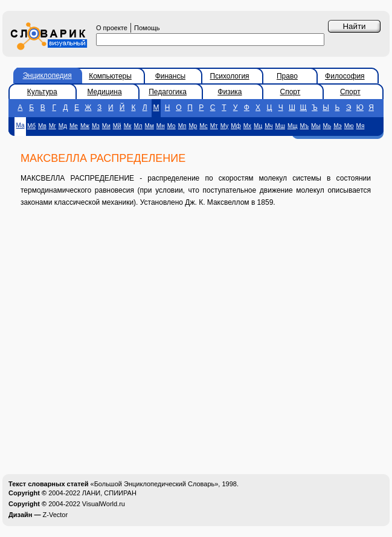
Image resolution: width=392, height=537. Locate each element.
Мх (247, 126)
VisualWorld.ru (104, 504)
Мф (236, 126)
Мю (349, 126)
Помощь (147, 28)
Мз (96, 126)
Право (287, 76)
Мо (172, 126)
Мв (42, 126)
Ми (106, 126)
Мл (138, 126)
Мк (128, 126)
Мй (117, 126)
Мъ (304, 126)
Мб (31, 126)
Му (224, 126)
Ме (74, 126)
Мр (193, 126)
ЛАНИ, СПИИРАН (109, 493)
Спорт (291, 92)
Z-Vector (56, 515)
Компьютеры (110, 76)
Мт (214, 126)
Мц (258, 126)
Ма (20, 125)
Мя (361, 126)
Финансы (170, 76)
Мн (161, 126)
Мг (53, 126)
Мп (182, 126)
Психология (230, 76)
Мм (149, 126)
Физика (230, 92)
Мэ (338, 126)
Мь (327, 126)
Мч (268, 126)
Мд (63, 126)
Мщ (293, 126)
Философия (345, 76)
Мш (280, 126)
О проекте (112, 28)
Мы (316, 126)
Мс (203, 126)
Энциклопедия (47, 76)
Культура (42, 92)
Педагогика (168, 92)
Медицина (104, 92)
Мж (85, 126)
